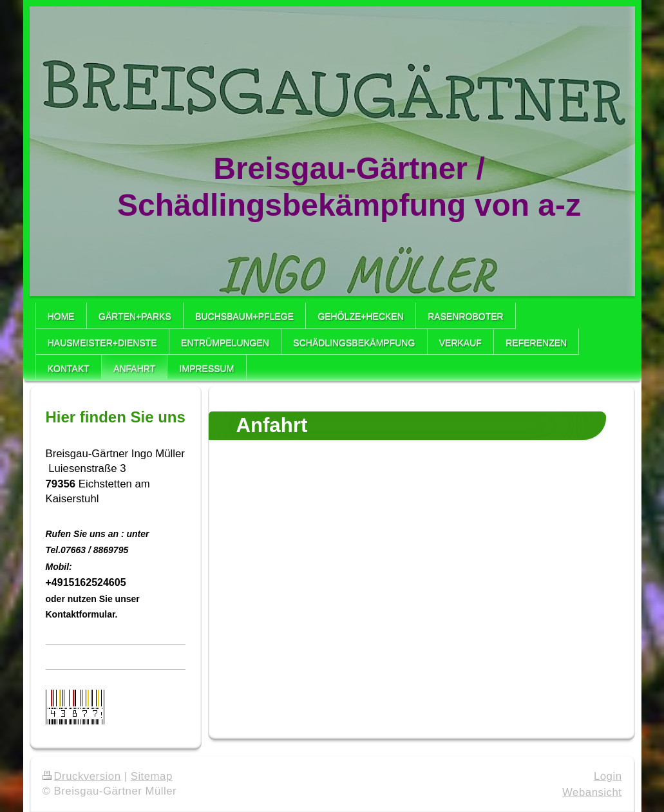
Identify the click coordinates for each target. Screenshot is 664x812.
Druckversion (82, 776)
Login (608, 776)
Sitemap (152, 776)
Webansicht (592, 792)
